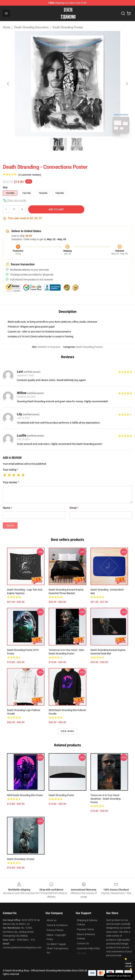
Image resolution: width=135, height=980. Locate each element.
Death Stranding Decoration (31, 27)
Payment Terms (85, 929)
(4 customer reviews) (30, 175)
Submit (10, 526)
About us (52, 920)
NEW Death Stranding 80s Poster (25, 795)
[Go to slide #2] (77, 144)
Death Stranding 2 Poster (21, 859)
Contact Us (83, 943)
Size (5, 187)
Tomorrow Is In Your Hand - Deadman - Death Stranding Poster (106, 799)
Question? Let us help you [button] (119, 976)
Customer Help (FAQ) (88, 948)
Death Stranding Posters (68, 27)
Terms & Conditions (57, 925)
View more (68, 731)
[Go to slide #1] (58, 144)
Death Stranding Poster (61, 795)
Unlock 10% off (128, 965)
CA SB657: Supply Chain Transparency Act (57, 948)
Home (7, 27)
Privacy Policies (55, 930)
